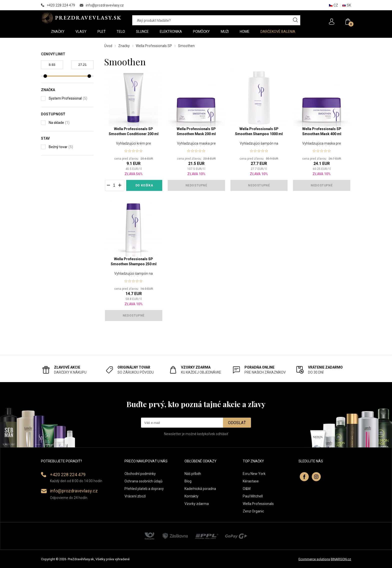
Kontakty (191, 496)
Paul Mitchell (253, 496)
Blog (188, 481)
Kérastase (251, 481)
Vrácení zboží (135, 496)
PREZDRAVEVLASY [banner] (82, 18)
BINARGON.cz (341, 559)
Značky (124, 46)
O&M (247, 489)
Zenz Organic (253, 511)
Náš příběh (193, 474)
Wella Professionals (258, 504)
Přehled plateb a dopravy (144, 489)
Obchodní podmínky (140, 474)
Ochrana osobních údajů (143, 481)
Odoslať (237, 423)
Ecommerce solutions (314, 559)
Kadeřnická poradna (200, 489)
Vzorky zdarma (197, 504)
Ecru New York (254, 474)
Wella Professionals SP (154, 46)
